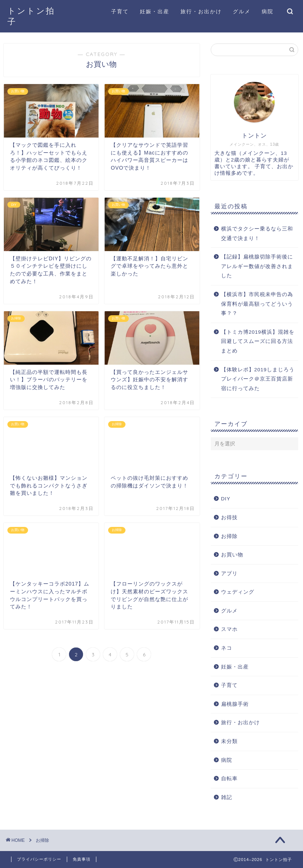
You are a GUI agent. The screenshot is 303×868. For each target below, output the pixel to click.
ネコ (227, 648)
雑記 (227, 797)
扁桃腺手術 (235, 704)
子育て (120, 11)
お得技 (229, 518)
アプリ (229, 574)
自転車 (229, 779)
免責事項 (82, 859)
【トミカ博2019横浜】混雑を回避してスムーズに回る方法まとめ (258, 341)
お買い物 (232, 555)
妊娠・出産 (155, 11)
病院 (268, 11)
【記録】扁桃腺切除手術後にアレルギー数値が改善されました (257, 266)
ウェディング (238, 592)
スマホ (229, 629)
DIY (226, 499)
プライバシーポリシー (39, 859)
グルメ (242, 11)
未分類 (229, 741)
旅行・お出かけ (201, 11)
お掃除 (229, 536)
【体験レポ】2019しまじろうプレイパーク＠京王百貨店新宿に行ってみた (258, 379)
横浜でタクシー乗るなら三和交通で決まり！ (257, 234)
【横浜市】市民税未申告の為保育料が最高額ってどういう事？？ (257, 304)
